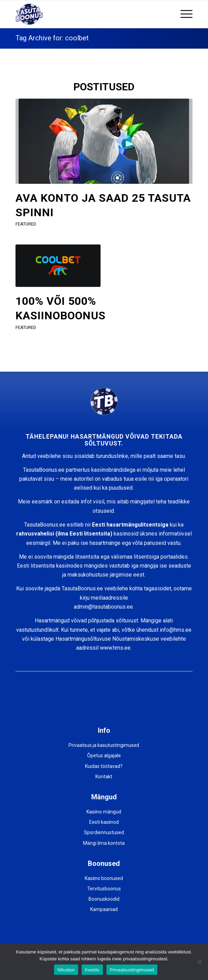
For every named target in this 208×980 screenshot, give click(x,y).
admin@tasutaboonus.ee (103, 607)
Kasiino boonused (104, 878)
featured (26, 224)
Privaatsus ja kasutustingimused (104, 745)
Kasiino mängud (104, 812)
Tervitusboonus (104, 889)
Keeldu (92, 970)
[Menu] (183, 14)
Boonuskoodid (104, 899)
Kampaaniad (104, 909)
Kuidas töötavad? (104, 766)
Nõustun (66, 970)
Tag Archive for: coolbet (52, 38)
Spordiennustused (104, 832)
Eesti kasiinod (104, 822)
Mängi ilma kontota (104, 843)
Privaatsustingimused (132, 970)
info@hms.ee (176, 630)
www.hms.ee (115, 648)
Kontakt (104, 777)
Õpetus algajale (104, 756)
